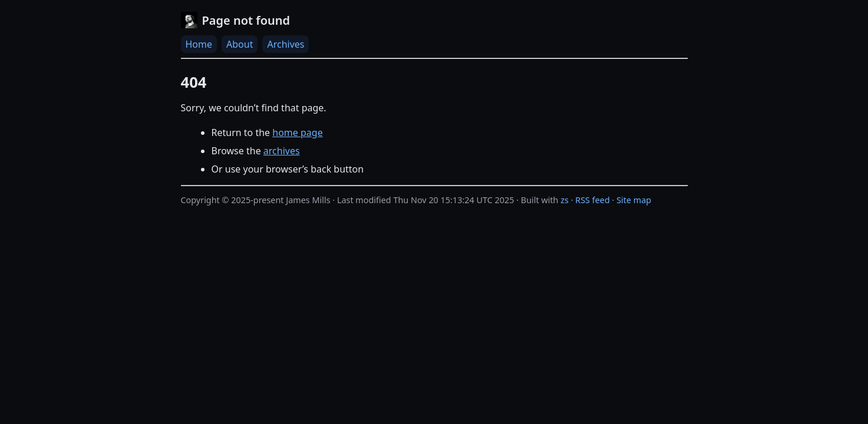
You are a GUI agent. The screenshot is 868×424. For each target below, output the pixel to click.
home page (297, 132)
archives (282, 151)
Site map (634, 200)
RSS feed (593, 200)
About (240, 44)
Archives (286, 44)
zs (565, 200)
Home (199, 44)
